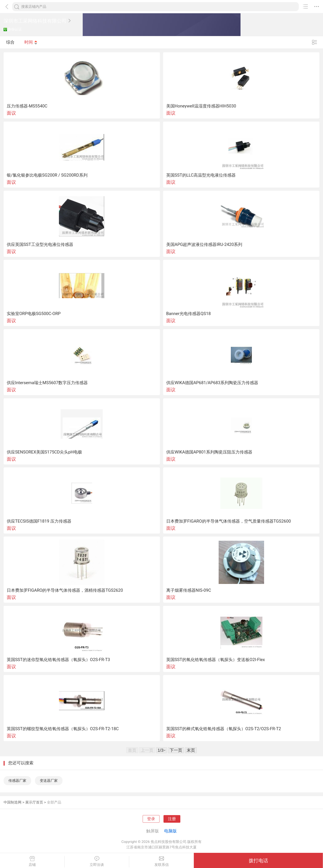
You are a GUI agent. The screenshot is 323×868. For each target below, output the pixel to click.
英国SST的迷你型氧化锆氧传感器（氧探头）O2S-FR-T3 (58, 660)
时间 (31, 42)
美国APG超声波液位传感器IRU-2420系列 (204, 244)
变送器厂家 (49, 781)
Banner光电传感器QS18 (189, 314)
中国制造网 (13, 802)
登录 (151, 819)
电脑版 (170, 831)
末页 (191, 750)
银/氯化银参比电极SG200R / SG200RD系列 (47, 175)
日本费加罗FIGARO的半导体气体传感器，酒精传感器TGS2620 (65, 590)
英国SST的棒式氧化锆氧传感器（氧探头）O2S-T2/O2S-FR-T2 (224, 729)
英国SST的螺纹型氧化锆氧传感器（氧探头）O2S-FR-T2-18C (63, 729)
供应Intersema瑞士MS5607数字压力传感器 (47, 383)
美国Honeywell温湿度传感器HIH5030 (201, 106)
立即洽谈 (97, 861)
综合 (10, 42)
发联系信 (161, 861)
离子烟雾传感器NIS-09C (189, 590)
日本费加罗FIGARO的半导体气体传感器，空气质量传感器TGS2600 (229, 521)
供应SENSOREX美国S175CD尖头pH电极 (44, 452)
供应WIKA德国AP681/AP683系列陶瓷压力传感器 (212, 383)
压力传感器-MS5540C (27, 106)
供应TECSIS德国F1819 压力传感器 (39, 521)
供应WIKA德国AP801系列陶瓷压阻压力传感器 (209, 452)
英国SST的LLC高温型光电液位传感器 (201, 175)
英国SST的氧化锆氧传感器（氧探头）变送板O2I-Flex (216, 660)
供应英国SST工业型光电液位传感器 (40, 244)
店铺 (32, 861)
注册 (172, 819)
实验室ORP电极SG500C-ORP (34, 314)
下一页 (176, 750)
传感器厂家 (17, 781)
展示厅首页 (34, 802)
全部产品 (54, 802)
